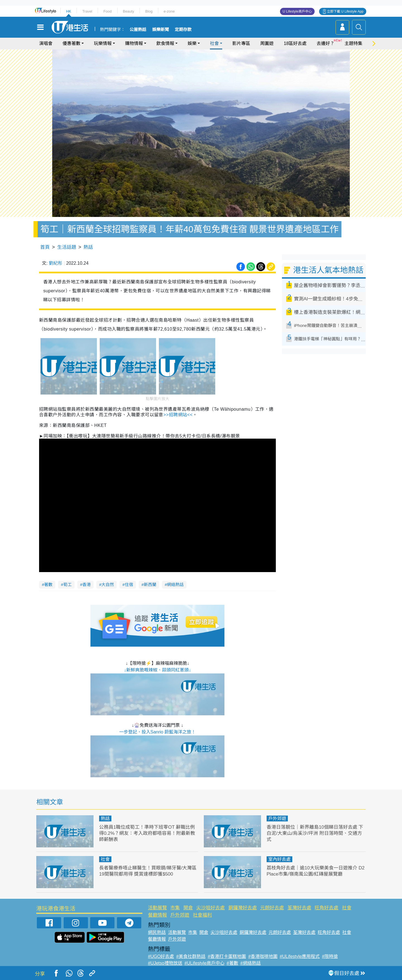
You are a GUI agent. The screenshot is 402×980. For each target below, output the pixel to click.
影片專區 (241, 43)
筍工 (68, 585)
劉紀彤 (56, 263)
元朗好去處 (272, 908)
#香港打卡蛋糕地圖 (227, 956)
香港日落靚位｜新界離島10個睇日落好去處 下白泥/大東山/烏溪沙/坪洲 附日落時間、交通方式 (315, 833)
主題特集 (353, 43)
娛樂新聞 (161, 30)
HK (69, 11)
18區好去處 (295, 43)
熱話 (88, 247)
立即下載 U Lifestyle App (345, 11)
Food (107, 11)
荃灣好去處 (299, 908)
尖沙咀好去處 (210, 908)
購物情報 (134, 43)
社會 (214, 43)
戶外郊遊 (277, 818)
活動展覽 (157, 908)
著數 (48, 585)
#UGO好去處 (161, 956)
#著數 (232, 963)
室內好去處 (279, 859)
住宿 (129, 585)
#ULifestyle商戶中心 (204, 963)
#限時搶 (330, 956)
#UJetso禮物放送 (165, 963)
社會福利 (202, 915)
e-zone (169, 11)
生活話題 (67, 247)
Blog (149, 11)
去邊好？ (326, 43)
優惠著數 (71, 43)
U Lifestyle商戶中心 (297, 11)
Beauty (128, 11)
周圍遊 (267, 43)
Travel (87, 11)
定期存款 (183, 30)
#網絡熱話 (251, 963)
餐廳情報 (157, 915)
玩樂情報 (103, 43)
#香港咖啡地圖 (263, 956)
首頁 (45, 247)
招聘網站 (178, 415)
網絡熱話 (175, 585)
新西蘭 (150, 585)
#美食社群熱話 (191, 956)
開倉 (188, 908)
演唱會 (46, 43)
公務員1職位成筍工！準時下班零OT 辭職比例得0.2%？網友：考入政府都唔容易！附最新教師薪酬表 (147, 833)
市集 (175, 908)
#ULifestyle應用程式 (300, 956)
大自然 (108, 585)
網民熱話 (157, 932)
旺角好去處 (326, 908)
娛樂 (192, 43)
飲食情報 (165, 43)
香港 (87, 585)
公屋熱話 (138, 30)
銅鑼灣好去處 (243, 908)
